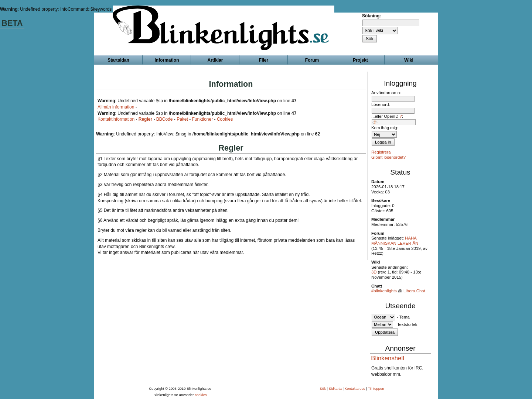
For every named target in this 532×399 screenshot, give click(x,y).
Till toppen (376, 388)
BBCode (165, 119)
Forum (312, 60)
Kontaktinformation (116, 119)
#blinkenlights (384, 291)
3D (374, 272)
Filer (264, 60)
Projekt (360, 60)
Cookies (225, 119)
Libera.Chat (414, 291)
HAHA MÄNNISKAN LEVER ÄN (395, 241)
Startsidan (118, 60)
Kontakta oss (355, 388)
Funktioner (203, 119)
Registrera (381, 152)
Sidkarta (335, 388)
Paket (182, 119)
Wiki (409, 60)
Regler (145, 119)
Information (167, 60)
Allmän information (116, 107)
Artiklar (215, 60)
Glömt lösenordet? (388, 157)
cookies (201, 395)
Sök (323, 388)
